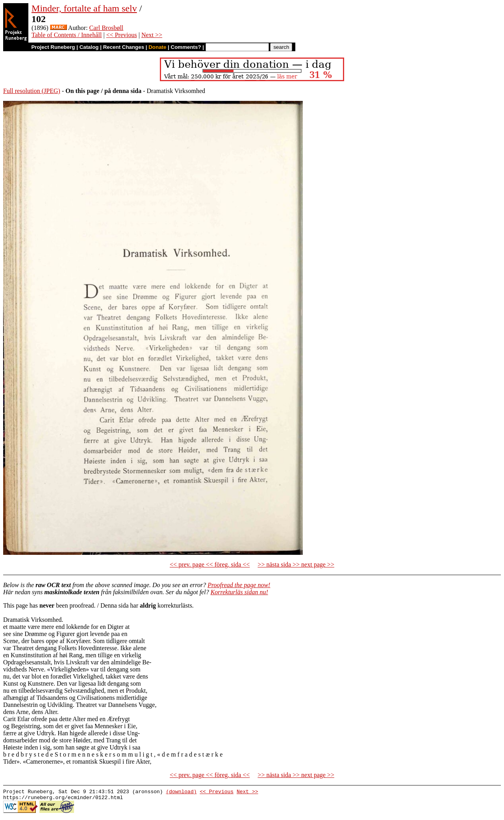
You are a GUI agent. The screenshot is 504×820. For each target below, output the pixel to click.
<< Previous (122, 35)
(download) (181, 792)
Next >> (152, 35)
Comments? (186, 47)
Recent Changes (124, 47)
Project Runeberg (53, 47)
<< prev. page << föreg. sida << (210, 564)
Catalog (89, 47)
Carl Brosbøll (107, 28)
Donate (157, 47)
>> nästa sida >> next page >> (296, 564)
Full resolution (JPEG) (32, 91)
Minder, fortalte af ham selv (84, 8)
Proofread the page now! (239, 585)
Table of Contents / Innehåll (67, 35)
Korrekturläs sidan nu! (239, 592)
